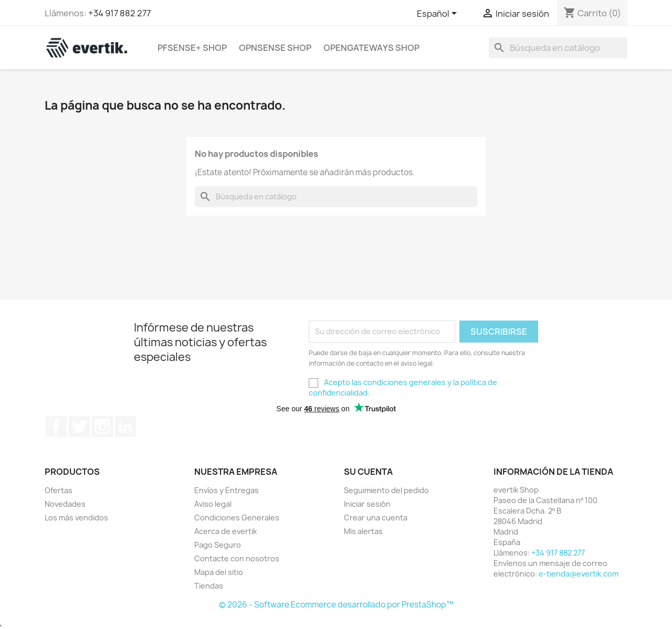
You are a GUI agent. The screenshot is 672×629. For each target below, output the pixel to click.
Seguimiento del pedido (386, 490)
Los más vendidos (76, 518)
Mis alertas (363, 531)
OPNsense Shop (275, 48)
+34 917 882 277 (119, 13)
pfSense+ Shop (192, 48)
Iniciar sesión (367, 504)
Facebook (56, 427)
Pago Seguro (218, 545)
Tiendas (209, 586)
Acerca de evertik (225, 531)
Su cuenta (368, 472)
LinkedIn (125, 427)
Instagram (102, 427)
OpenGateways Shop (371, 48)
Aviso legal (213, 504)
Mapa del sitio (219, 572)
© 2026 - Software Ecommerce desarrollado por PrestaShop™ (336, 605)
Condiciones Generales (237, 518)
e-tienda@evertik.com (579, 574)
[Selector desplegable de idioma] (439, 14)
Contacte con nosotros (237, 558)
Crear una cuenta (376, 518)
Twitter (79, 427)
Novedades (65, 504)
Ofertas (59, 490)
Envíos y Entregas (227, 490)
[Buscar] (558, 48)
